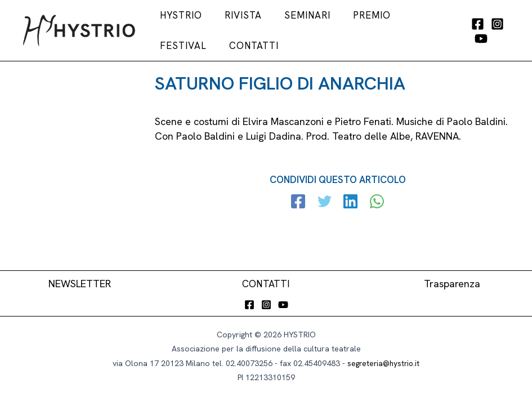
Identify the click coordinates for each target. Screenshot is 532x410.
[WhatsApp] (375, 221)
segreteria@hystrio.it (384, 363)
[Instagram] (488, 33)
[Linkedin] (350, 221)
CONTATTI (266, 284)
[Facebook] (468, 33)
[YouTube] (471, 48)
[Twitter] (325, 221)
